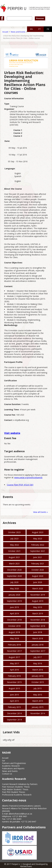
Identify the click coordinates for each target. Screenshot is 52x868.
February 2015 (14, 707)
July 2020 (14, 582)
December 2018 (14, 620)
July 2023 (14, 539)
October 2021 (14, 551)
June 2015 (14, 695)
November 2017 (14, 651)
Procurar (40, 18)
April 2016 (14, 670)
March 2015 (38, 701)
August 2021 (14, 557)
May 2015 (38, 695)
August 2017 (14, 657)
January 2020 (14, 595)
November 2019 (38, 595)
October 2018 (14, 626)
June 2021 (38, 557)
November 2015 (14, 682)
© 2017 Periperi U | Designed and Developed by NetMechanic (26, 865)
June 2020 (38, 582)
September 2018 (38, 626)
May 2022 (14, 545)
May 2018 (14, 638)
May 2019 (38, 607)
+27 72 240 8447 (28, 822)
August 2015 (14, 688)
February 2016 (14, 676)
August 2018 (14, 632)
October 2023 (14, 532)
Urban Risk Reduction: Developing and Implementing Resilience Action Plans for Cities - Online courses (23, 37)
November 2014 (38, 713)
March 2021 (14, 564)
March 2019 (38, 613)
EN (31, 29)
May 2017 (14, 663)
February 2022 (38, 545)
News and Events (18, 32)
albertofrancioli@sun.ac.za (20, 814)
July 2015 (38, 688)
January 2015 (38, 707)
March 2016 (38, 670)
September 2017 (38, 651)
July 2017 (38, 657)
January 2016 (38, 676)
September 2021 (38, 551)
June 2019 (14, 607)
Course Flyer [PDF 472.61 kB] (20, 485)
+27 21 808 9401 (20, 816)
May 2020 (14, 588)
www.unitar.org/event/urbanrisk (28, 477)
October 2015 (38, 682)
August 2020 (38, 576)
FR (48, 29)
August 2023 (38, 532)
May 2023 (38, 539)
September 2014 (14, 720)
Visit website (12, 433)
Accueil (5, 32)
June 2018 (38, 632)
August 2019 (38, 601)
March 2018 (38, 638)
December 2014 (14, 713)
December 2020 (14, 570)
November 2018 (38, 620)
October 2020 (38, 570)
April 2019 (14, 613)
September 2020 (14, 576)
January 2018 (38, 645)
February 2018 (14, 645)
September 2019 (14, 601)
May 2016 (38, 663)
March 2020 (38, 588)
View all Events (40, 512)
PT (40, 29)
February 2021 (38, 564)
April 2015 (14, 701)
